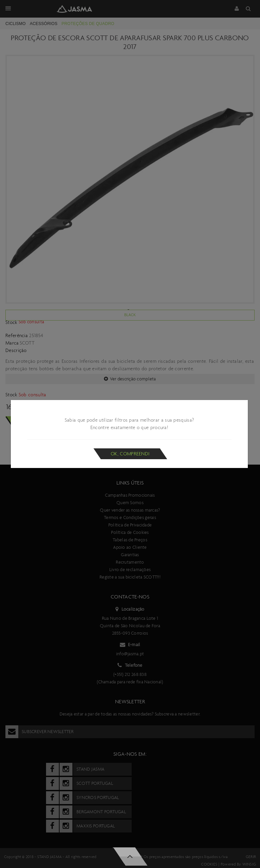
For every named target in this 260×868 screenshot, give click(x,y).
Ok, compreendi (130, 454)
